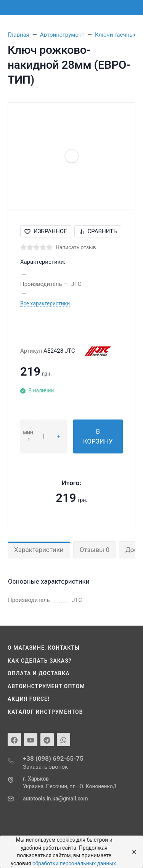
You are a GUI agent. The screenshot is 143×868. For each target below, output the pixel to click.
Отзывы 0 (95, 550)
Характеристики (39, 550)
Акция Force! (29, 699)
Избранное (46, 231)
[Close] (132, 852)
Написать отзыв (76, 247)
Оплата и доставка (39, 673)
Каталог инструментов (45, 712)
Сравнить (98, 231)
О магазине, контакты (44, 648)
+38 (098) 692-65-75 (53, 758)
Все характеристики (45, 303)
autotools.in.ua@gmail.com (55, 799)
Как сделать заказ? (40, 661)
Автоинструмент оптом (46, 686)
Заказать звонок (45, 767)
